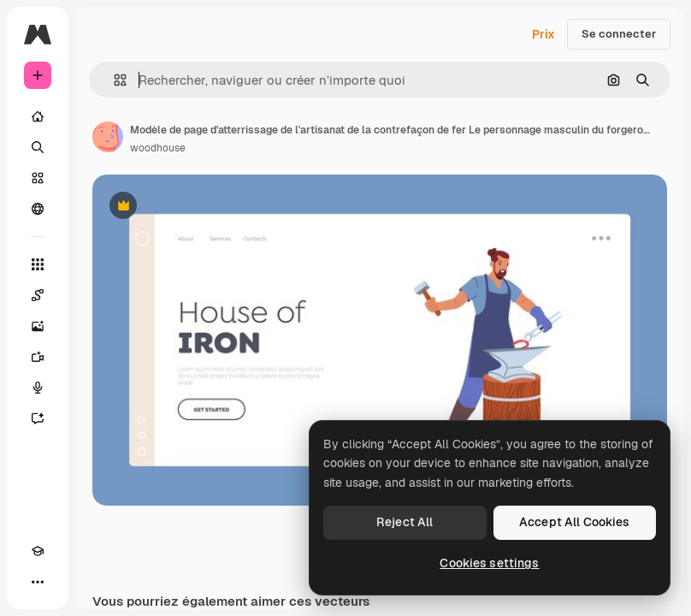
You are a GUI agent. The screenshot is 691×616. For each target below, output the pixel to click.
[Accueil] (38, 116)
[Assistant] (38, 418)
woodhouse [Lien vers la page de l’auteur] (158, 148)
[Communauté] (38, 209)
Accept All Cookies (575, 522)
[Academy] (38, 551)
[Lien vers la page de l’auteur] (108, 137)
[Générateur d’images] (38, 326)
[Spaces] (38, 295)
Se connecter (619, 34)
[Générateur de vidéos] (38, 357)
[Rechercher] (38, 147)
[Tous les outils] (38, 264)
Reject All (405, 522)
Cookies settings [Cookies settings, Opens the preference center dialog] (489, 563)
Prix (543, 34)
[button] (113, 80)
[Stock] (38, 178)
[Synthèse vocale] (38, 388)
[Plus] (38, 582)
